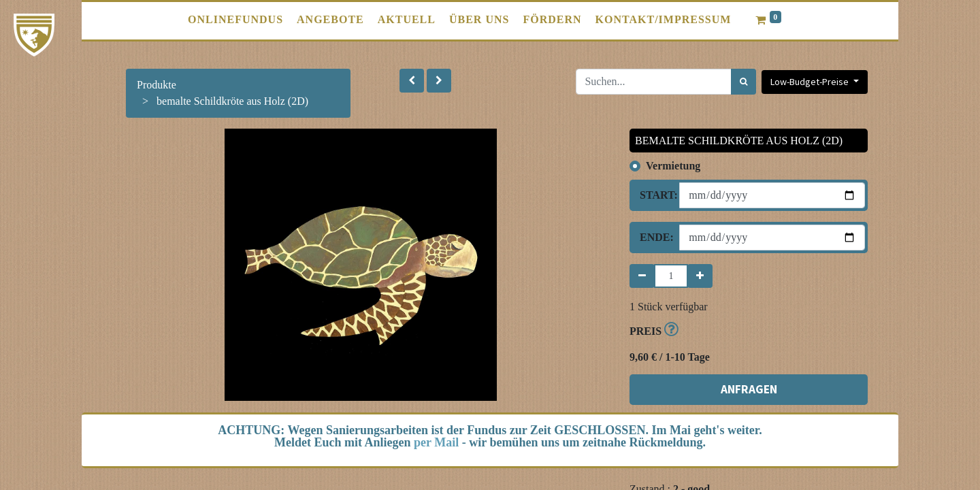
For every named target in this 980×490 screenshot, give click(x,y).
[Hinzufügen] (700, 276)
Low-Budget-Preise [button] (811, 82)
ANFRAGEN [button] (749, 389)
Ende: (654, 237)
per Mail (436, 442)
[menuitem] (235, 20)
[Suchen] (744, 82)
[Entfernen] (642, 276)
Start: (654, 195)
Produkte (157, 85)
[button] (412, 81)
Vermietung (673, 166)
